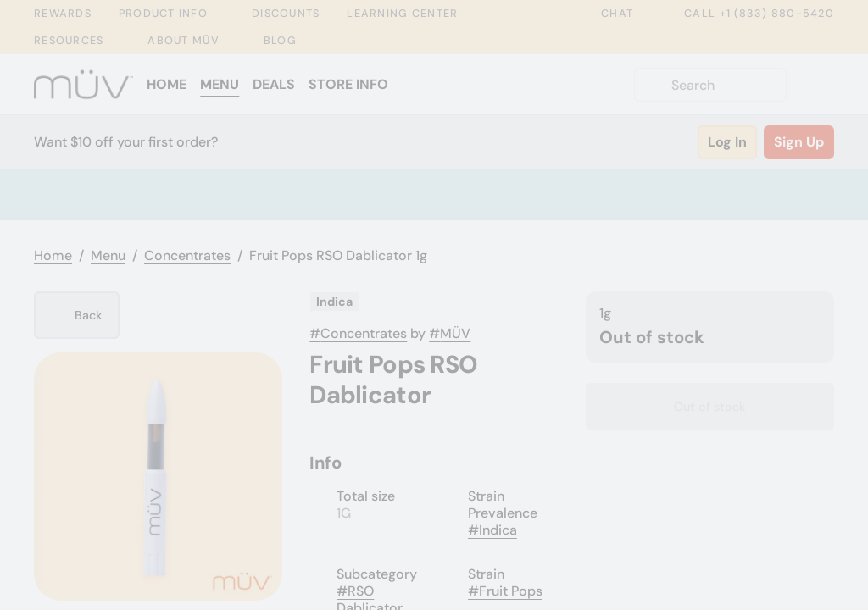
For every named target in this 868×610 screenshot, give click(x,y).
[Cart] (817, 85)
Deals (274, 84)
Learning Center (402, 14)
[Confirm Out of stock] (710, 407)
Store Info (348, 84)
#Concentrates (358, 333)
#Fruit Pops (505, 591)
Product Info (163, 14)
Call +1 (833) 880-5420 (747, 14)
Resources (69, 41)
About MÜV (183, 41)
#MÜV (450, 333)
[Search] (724, 85)
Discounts (286, 13)
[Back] (77, 315)
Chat (605, 14)
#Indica (492, 530)
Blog (280, 40)
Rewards (63, 13)
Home (167, 84)
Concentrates (187, 255)
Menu (220, 84)
